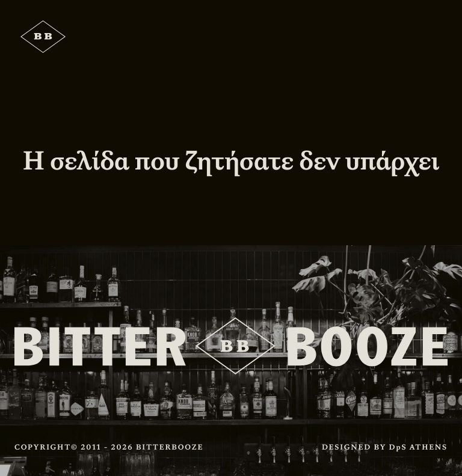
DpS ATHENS (418, 447)
